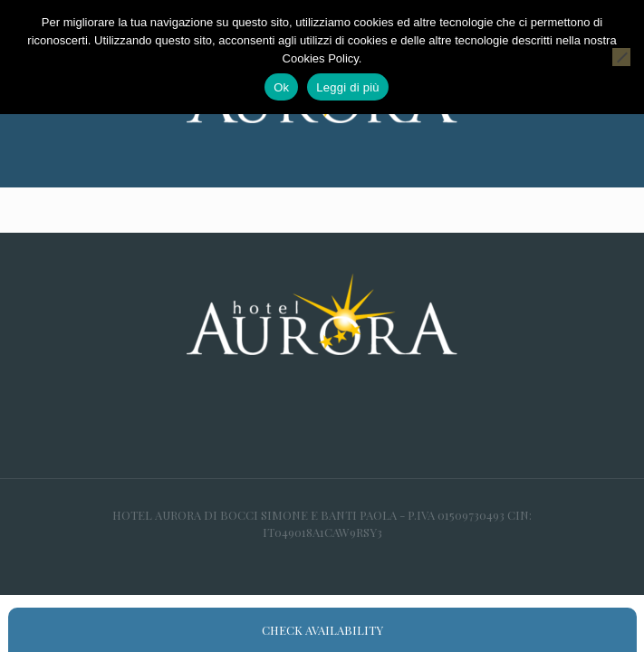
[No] (621, 57)
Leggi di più (348, 87)
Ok (281, 87)
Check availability (322, 630)
